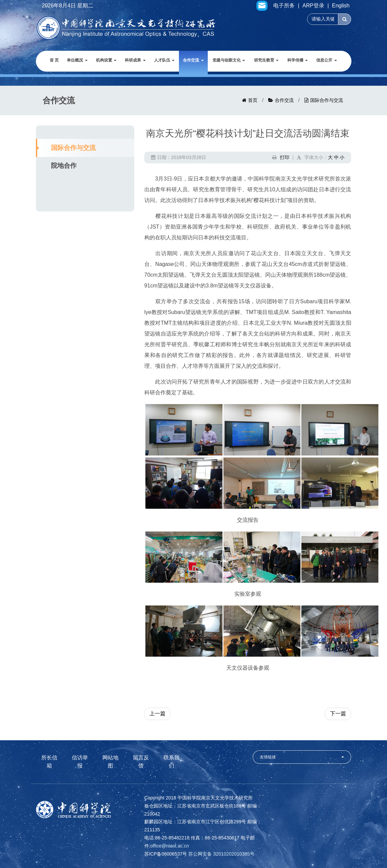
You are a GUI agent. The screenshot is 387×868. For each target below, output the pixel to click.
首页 (253, 100)
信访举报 (80, 762)
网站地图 (110, 762)
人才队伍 (164, 60)
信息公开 (326, 60)
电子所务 (284, 6)
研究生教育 (266, 60)
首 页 (54, 60)
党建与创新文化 (229, 60)
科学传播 (298, 60)
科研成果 (135, 60)
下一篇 (338, 714)
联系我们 (172, 762)
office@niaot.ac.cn (170, 846)
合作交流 (193, 60)
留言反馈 (141, 762)
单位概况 (77, 60)
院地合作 (64, 166)
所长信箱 (49, 762)
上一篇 (157, 714)
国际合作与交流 (327, 100)
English (341, 6)
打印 (285, 157)
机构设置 (106, 60)
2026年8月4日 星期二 (68, 6)
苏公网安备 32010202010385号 (221, 854)
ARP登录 (313, 6)
